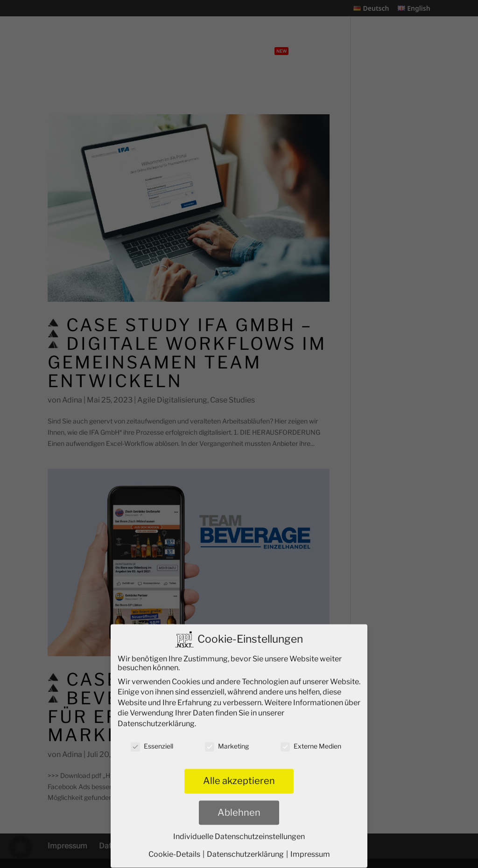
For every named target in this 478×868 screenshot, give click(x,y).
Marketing (227, 740)
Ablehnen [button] (239, 807)
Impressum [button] (310, 849)
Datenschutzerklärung (156, 718)
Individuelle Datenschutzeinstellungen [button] (239, 831)
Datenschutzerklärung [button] (246, 849)
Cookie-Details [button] (175, 849)
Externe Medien (311, 740)
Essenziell (152, 740)
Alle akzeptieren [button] (239, 776)
